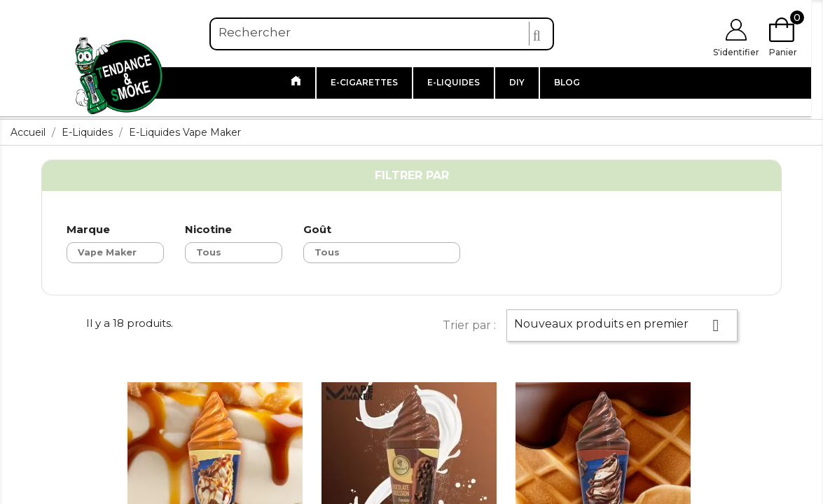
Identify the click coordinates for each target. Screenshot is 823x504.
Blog (567, 82)
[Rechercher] (382, 33)
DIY (517, 82)
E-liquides (454, 82)
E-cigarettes (364, 82)
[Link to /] (296, 83)
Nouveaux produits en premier (622, 325)
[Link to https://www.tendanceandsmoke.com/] (119, 74)
